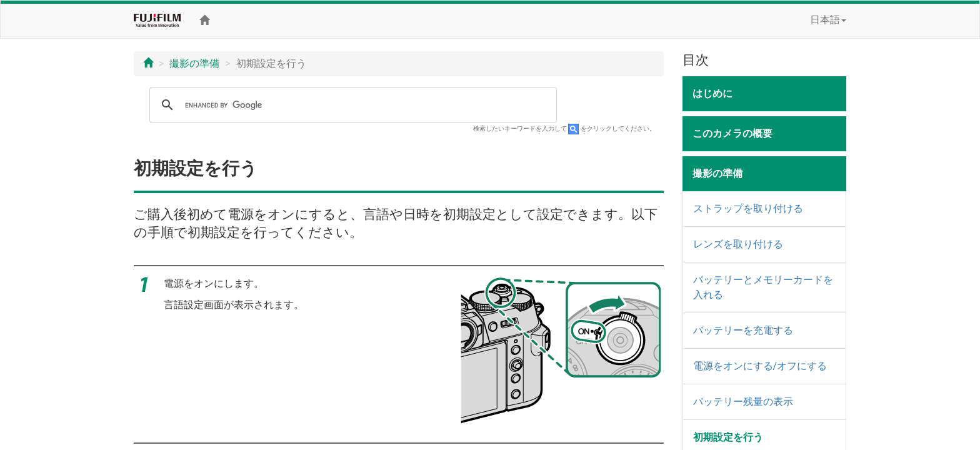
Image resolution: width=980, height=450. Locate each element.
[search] (351, 105)
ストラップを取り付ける (748, 208)
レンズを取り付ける (738, 244)
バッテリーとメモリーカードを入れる (763, 287)
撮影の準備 (194, 63)
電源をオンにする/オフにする (760, 366)
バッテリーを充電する (743, 330)
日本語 (828, 20)
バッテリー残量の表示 (743, 402)
